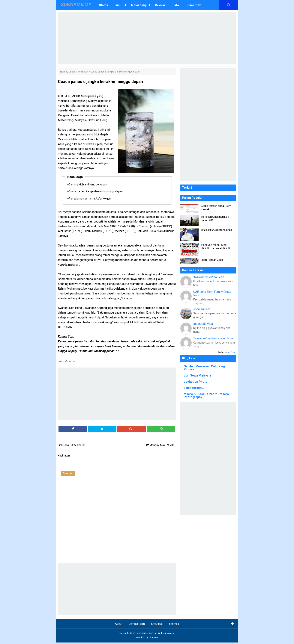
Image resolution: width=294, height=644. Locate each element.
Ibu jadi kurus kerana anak (217, 230)
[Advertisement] (147, 38)
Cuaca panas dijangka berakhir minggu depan (98, 192)
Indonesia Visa (203, 324)
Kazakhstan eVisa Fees (209, 277)
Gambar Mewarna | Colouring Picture (204, 368)
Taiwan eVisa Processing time (213, 338)
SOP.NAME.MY (146, 635)
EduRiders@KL (194, 388)
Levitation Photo (196, 382)
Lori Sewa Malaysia (197, 375)
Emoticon (68, 475)
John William (202, 309)
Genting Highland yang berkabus (90, 185)
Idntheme (154, 639)
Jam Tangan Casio (212, 260)
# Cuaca (64, 447)
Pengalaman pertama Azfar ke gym (92, 200)
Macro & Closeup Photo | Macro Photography (206, 396)
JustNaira (232, 352)
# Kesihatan (78, 447)
